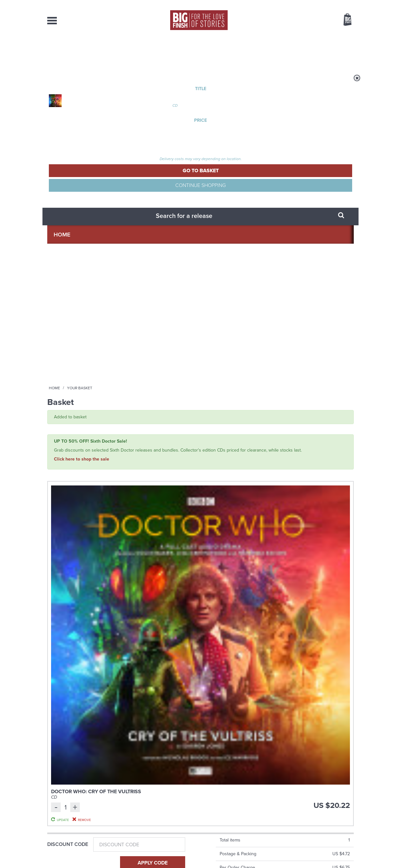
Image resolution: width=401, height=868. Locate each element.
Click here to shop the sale (82, 153)
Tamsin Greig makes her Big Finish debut (141, 706)
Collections (134, 51)
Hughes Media (80, 859)
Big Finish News (77, 626)
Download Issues (339, 809)
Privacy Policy (61, 593)
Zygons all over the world (303, 638)
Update (300, 215)
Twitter (247, 564)
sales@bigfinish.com (155, 802)
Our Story (346, 797)
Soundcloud (313, 564)
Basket (344, 20)
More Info (81, 504)
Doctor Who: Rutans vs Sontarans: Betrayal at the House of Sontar (318, 459)
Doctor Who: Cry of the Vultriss (149, 196)
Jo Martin (308, 472)
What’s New (186, 51)
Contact (340, 51)
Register (339, 4)
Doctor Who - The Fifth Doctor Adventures (234, 445)
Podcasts (264, 51)
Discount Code (68, 248)
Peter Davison (233, 472)
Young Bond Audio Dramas (147, 638)
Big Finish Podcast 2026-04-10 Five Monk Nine (80, 452)
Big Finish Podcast (271, 570)
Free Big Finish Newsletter (7, 143)
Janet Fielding (261, 472)
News (226, 51)
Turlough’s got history (297, 701)
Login (319, 4)
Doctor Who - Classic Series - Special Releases (318, 445)
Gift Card (60, 290)
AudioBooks (82, 51)
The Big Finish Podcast (66, 442)
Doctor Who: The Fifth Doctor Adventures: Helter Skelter (237, 459)
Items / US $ (314, 20)
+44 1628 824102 (161, 797)
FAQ (350, 803)
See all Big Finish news (321, 627)
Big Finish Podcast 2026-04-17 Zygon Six (160, 452)
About (303, 51)
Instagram (265, 564)
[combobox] (296, 37)
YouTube (286, 564)
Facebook (229, 564)
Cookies (156, 851)
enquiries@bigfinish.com (213, 802)
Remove (301, 223)
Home (84, 82)
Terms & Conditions (182, 851)
